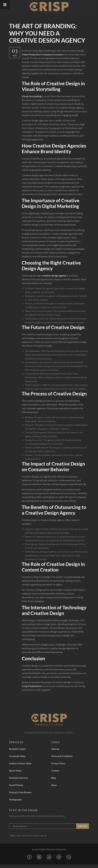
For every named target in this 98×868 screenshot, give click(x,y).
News (54, 789)
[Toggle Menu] (5, 5)
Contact (55, 774)
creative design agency (55, 275)
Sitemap (55, 753)
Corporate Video (17, 760)
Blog (54, 782)
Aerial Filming (16, 789)
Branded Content (17, 753)
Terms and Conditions (62, 760)
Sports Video (15, 774)
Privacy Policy (58, 767)
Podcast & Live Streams (20, 796)
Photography (15, 803)
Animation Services (18, 782)
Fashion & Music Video (20, 767)
